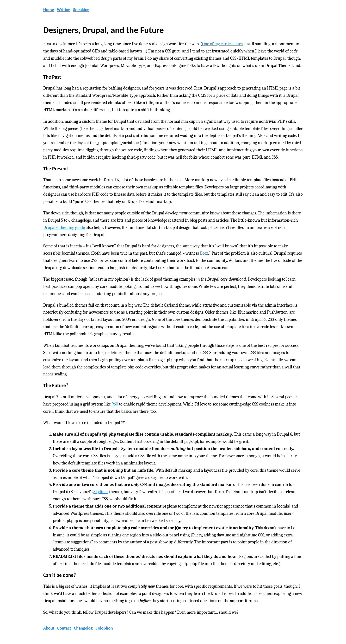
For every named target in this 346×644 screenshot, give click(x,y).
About (49, 628)
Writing (64, 10)
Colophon (104, 628)
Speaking (81, 10)
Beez (204, 253)
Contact (64, 628)
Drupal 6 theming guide (64, 228)
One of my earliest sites (222, 44)
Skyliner (101, 492)
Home (49, 10)
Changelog (83, 628)
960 (115, 404)
